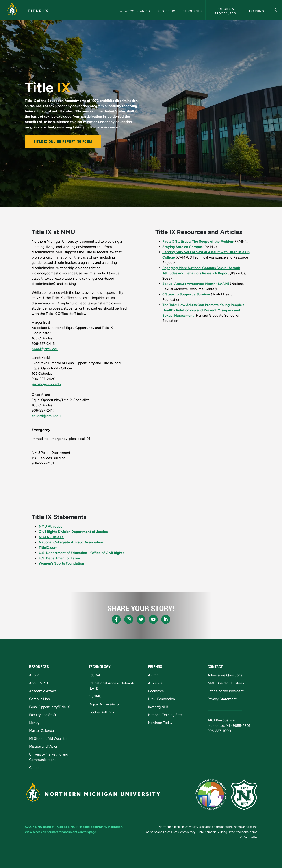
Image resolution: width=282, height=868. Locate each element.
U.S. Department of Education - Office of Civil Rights (81, 553)
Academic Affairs (43, 691)
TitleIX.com (48, 548)
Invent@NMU (159, 707)
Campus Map (39, 699)
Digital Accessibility (104, 704)
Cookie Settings (101, 712)
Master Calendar (42, 731)
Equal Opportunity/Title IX (49, 707)
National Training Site (165, 715)
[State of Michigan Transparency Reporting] (211, 795)
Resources (192, 11)
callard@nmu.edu (46, 416)
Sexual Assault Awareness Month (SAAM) (196, 284)
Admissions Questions (225, 675)
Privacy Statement (222, 699)
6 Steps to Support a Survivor (186, 294)
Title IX (38, 11)
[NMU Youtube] (153, 619)
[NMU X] (141, 619)
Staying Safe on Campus (182, 247)
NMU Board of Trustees (226, 683)
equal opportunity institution (102, 827)
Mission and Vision (44, 746)
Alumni (154, 675)
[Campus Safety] (244, 795)
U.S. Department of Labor (59, 558)
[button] (275, 9)
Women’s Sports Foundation (61, 563)
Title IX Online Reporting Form (63, 141)
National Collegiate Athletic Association (71, 542)
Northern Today (160, 723)
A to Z (34, 675)
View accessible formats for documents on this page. (61, 832)
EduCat (94, 675)
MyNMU (95, 696)
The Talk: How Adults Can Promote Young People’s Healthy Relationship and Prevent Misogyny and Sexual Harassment (203, 310)
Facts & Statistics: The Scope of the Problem (198, 241)
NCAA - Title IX (51, 537)
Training (256, 11)
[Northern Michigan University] (12, 10)
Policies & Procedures (225, 11)
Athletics (155, 683)
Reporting (167, 11)
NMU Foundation (161, 699)
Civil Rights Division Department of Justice (73, 532)
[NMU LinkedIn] (166, 619)
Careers (35, 768)
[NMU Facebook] (116, 619)
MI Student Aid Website (48, 739)
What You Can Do (135, 11)
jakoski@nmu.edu (46, 384)
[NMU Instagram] (129, 619)
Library (34, 723)
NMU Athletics (50, 526)
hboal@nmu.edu (45, 349)
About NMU (38, 683)
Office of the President (226, 691)
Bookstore (156, 691)
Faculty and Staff (43, 715)
